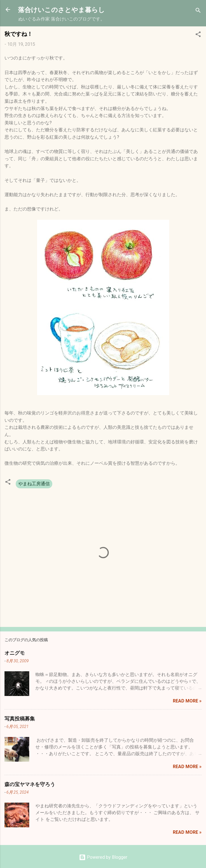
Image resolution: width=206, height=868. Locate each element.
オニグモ (15, 653)
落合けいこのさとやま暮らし (61, 9)
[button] (198, 35)
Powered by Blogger (103, 857)
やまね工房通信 (34, 484)
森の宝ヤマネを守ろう (30, 784)
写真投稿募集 (20, 718)
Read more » (187, 701)
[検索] (198, 11)
